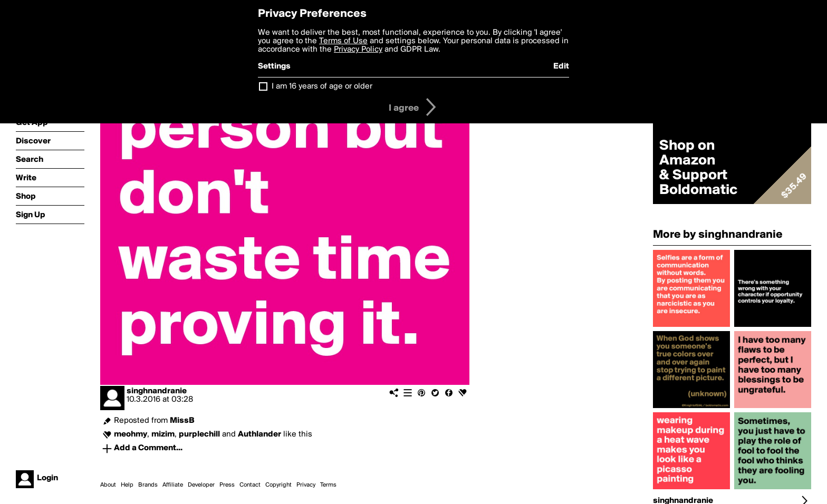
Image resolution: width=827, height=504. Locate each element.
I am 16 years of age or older (322, 86)
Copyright (278, 485)
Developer (201, 485)
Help (127, 485)
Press (227, 485)
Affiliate (173, 485)
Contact (250, 485)
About (108, 485)
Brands (148, 485)
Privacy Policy (358, 50)
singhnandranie (157, 391)
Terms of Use (343, 41)
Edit (561, 66)
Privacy (306, 485)
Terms (328, 485)
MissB (182, 421)
